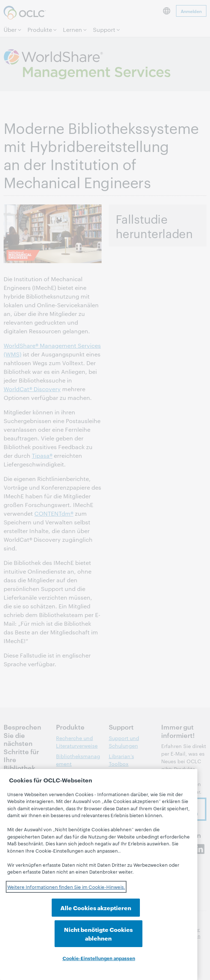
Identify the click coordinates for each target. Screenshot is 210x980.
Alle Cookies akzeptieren (55, 938)
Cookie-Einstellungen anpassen (99, 958)
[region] (99, 885)
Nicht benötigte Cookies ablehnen (143, 933)
